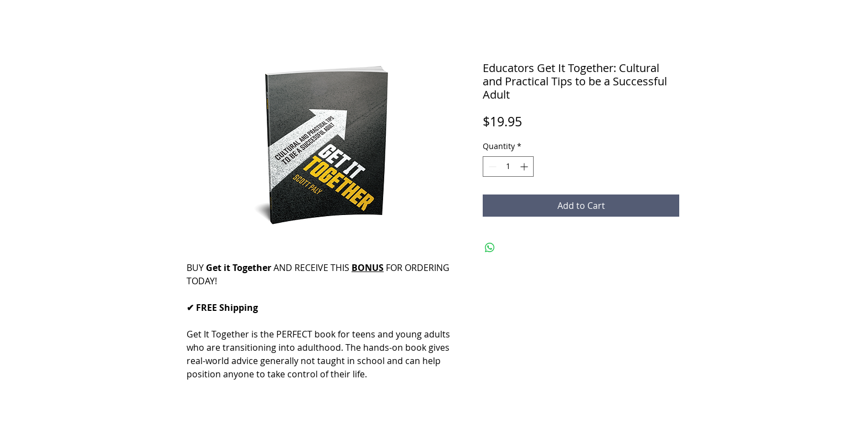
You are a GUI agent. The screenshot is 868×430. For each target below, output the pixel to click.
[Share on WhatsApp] (490, 248)
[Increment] (525, 167)
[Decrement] (491, 167)
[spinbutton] (508, 167)
